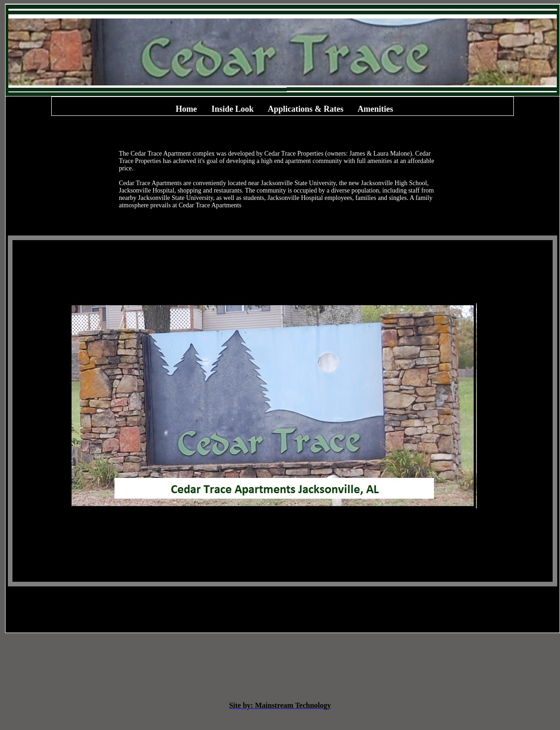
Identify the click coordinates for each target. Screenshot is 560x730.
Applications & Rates (306, 109)
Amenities (376, 109)
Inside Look (233, 109)
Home (186, 109)
